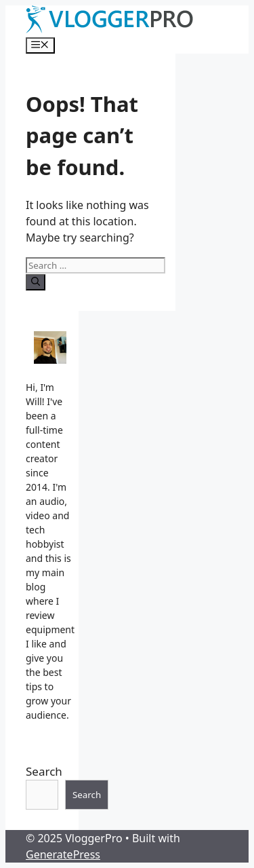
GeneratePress (63, 854)
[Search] (36, 282)
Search (44, 771)
